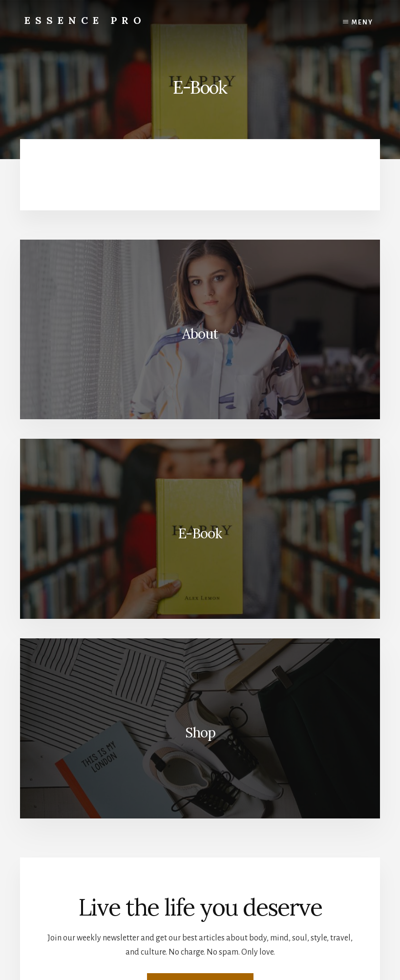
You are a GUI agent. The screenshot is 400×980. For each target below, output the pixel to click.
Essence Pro (85, 20)
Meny (362, 22)
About (200, 334)
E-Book (200, 533)
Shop (200, 733)
